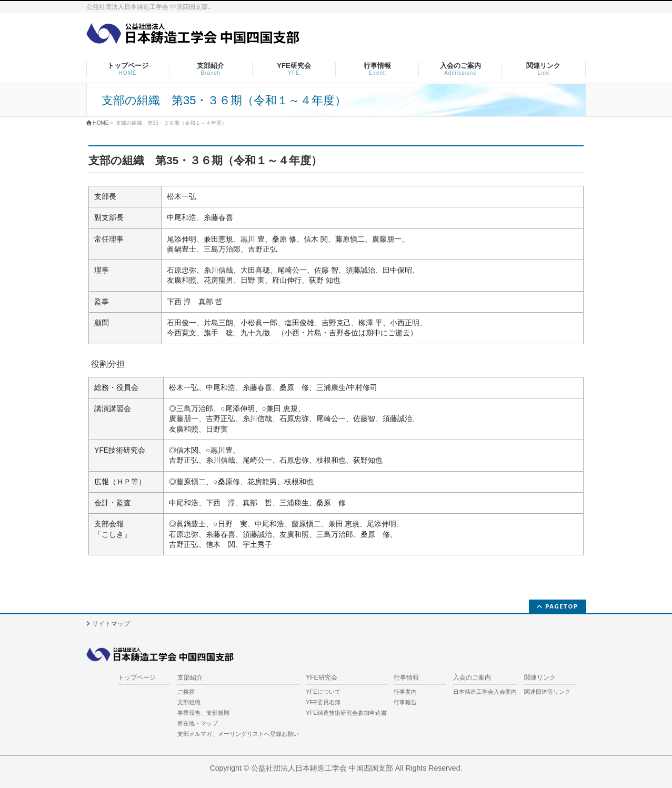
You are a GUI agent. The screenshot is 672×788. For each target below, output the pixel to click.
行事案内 (405, 692)
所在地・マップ (198, 723)
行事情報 (406, 678)
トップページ (137, 678)
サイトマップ (111, 624)
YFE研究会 (321, 678)
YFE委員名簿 (323, 702)
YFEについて (323, 692)
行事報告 (405, 702)
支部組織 (189, 702)
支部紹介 (190, 678)
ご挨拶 (186, 692)
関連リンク (540, 678)
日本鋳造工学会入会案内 (485, 692)
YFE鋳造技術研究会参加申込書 (346, 713)
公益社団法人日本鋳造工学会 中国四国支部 (322, 768)
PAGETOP (562, 606)
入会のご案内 (472, 678)
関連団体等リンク (547, 692)
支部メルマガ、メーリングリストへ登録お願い (238, 734)
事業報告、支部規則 (203, 713)
